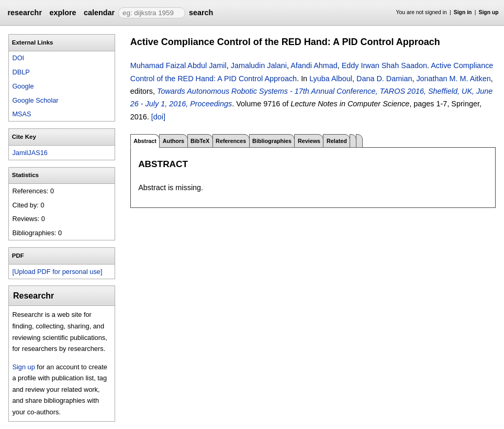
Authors (173, 141)
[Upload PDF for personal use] (57, 272)
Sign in (463, 12)
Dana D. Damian (384, 79)
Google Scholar (35, 100)
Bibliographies (272, 141)
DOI (18, 58)
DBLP (21, 72)
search (201, 13)
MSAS (21, 114)
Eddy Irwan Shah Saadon (384, 65)
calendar (99, 13)
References (231, 141)
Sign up (489, 12)
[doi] (158, 117)
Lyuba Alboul (331, 79)
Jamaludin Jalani (259, 65)
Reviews (309, 141)
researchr (25, 13)
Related (337, 141)
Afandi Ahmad (314, 65)
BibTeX (200, 141)
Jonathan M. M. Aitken (453, 79)
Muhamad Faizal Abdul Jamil (178, 65)
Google (23, 86)
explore (63, 13)
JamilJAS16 (30, 153)
